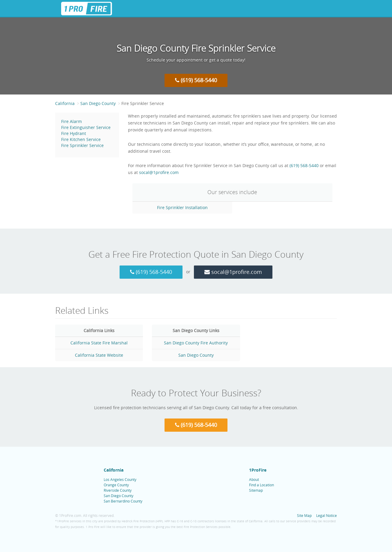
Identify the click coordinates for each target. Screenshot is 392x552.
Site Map (304, 515)
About (254, 479)
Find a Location (261, 485)
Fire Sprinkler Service (82, 145)
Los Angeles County (120, 479)
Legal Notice (327, 515)
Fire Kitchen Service (81, 139)
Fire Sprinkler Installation (182, 207)
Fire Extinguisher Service (86, 127)
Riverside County (118, 490)
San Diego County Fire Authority (196, 343)
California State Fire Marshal (99, 343)
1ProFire (258, 470)
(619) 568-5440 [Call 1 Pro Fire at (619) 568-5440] (196, 80)
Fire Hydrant (74, 133)
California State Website (99, 355)
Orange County (116, 485)
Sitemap (256, 490)
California (65, 103)
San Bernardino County (123, 501)
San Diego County (98, 103)
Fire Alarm (71, 121)
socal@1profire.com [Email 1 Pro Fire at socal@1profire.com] (159, 172)
